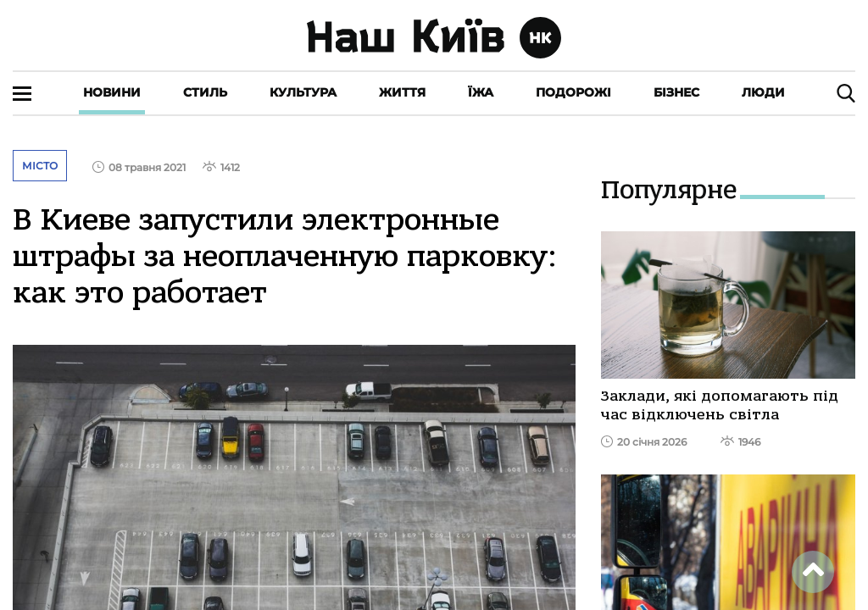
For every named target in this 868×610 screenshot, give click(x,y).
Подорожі (573, 92)
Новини (112, 92)
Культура (303, 92)
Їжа (481, 92)
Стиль (205, 92)
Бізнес (676, 92)
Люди (763, 92)
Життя (402, 92)
